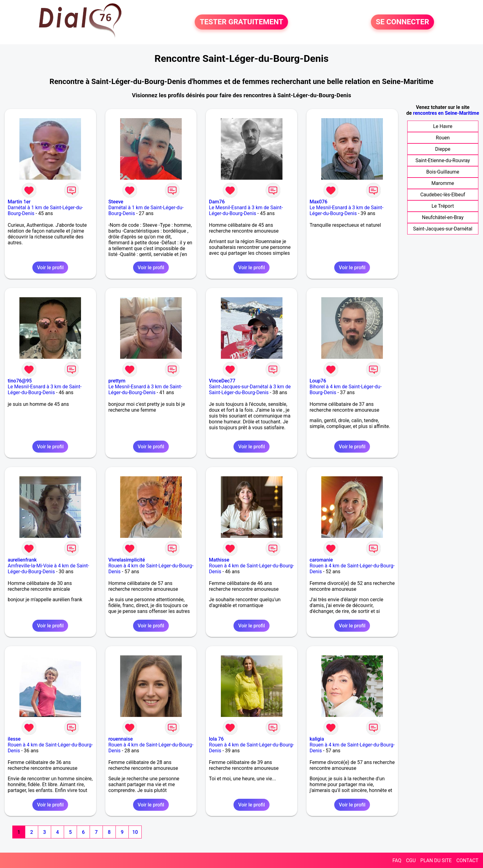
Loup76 (318, 381)
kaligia (317, 739)
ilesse (14, 739)
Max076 (319, 202)
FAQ (397, 860)
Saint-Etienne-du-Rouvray (443, 160)
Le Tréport (443, 206)
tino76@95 (20, 381)
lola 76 (216, 739)
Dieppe (443, 149)
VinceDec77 (222, 381)
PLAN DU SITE (436, 860)
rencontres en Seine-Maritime (446, 113)
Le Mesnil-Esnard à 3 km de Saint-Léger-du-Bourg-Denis (246, 210)
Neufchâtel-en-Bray (443, 217)
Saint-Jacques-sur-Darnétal (443, 229)
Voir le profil (50, 268)
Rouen (443, 138)
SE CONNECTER (402, 22)
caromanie (321, 560)
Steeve (116, 202)
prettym (117, 381)
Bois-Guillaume (443, 172)
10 (135, 832)
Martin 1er (19, 202)
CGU (411, 860)
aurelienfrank (22, 560)
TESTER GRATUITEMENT (241, 22)
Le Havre (443, 126)
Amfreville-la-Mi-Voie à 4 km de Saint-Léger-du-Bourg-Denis (48, 569)
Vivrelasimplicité (127, 560)
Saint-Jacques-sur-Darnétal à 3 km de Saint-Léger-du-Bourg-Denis (250, 390)
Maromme (443, 183)
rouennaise (121, 739)
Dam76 (217, 202)
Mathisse (219, 560)
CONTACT (467, 860)
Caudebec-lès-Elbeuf (443, 195)
